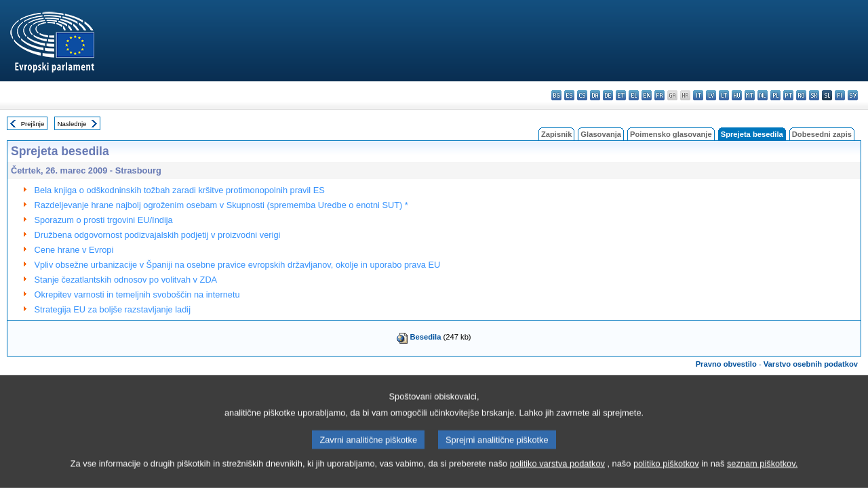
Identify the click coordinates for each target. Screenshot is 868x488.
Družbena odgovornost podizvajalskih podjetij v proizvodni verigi (158, 235)
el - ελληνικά (634, 95)
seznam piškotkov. (762, 476)
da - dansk (595, 95)
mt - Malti (750, 95)
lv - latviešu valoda (711, 95)
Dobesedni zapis (822, 134)
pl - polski (775, 95)
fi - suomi (840, 95)
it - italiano (698, 95)
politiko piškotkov (666, 476)
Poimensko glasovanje (671, 134)
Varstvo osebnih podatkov (811, 364)
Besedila (425, 337)
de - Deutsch (608, 95)
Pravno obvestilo (726, 364)
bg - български (556, 95)
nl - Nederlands (763, 95)
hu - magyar (737, 95)
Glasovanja (601, 134)
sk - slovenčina (814, 95)
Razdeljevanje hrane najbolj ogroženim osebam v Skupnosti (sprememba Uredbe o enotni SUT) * (221, 205)
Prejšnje (33, 124)
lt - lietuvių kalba (724, 95)
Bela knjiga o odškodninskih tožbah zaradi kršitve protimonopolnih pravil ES (180, 190)
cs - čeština (582, 95)
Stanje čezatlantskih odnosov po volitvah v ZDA (126, 280)
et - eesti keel (621, 95)
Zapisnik (556, 134)
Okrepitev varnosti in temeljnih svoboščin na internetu (137, 294)
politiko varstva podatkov (557, 476)
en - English (647, 95)
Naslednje (72, 124)
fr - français (659, 95)
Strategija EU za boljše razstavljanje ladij (113, 309)
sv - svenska (853, 95)
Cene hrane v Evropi (74, 250)
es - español (569, 95)
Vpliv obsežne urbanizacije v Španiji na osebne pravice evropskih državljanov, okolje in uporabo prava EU (238, 265)
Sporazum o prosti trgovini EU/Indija (104, 220)
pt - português (788, 95)
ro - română (801, 95)
